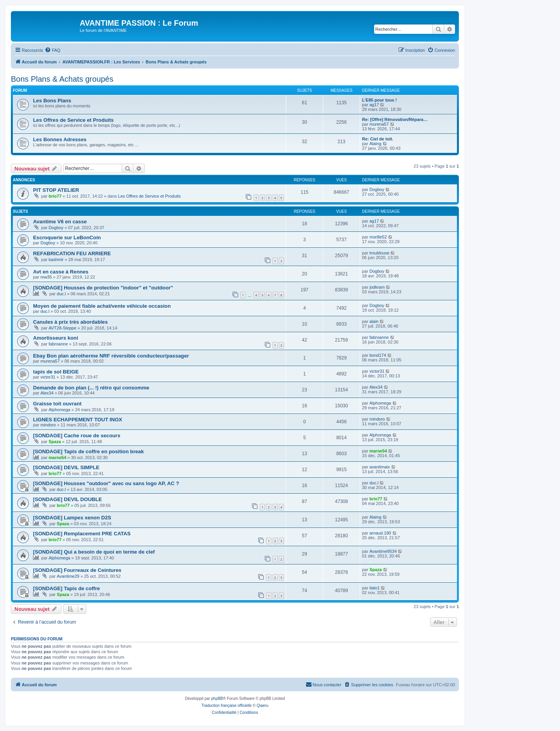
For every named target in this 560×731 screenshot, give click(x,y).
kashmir (56, 259)
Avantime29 (68, 576)
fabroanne (58, 344)
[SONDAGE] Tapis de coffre (66, 588)
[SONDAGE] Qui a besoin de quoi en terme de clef (94, 552)
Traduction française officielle (227, 706)
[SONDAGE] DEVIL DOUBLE (67, 499)
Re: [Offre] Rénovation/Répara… (395, 119)
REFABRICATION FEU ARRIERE (72, 253)
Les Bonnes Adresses (60, 139)
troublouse (379, 253)
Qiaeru (262, 706)
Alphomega (59, 410)
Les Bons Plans (52, 101)
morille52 (378, 237)
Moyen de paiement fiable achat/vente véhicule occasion (102, 306)
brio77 (55, 196)
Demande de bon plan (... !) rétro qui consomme (91, 388)
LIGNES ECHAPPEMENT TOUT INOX (78, 420)
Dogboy (377, 189)
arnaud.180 (380, 533)
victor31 (48, 377)
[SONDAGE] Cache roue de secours (77, 436)
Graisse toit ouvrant (57, 404)
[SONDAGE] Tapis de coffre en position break (88, 451)
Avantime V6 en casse (60, 222)
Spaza (55, 442)
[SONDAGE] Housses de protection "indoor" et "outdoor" (103, 288)
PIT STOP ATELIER (56, 190)
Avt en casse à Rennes (61, 272)
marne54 (57, 458)
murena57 (379, 124)
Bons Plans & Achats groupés (62, 79)
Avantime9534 (383, 551)
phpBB (217, 699)
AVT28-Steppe (62, 328)
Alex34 (47, 393)
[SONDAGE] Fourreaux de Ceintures (77, 570)
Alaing (375, 144)
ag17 (374, 105)
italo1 (374, 588)
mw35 (46, 277)
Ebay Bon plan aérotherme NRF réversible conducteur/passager (111, 356)
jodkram (377, 287)
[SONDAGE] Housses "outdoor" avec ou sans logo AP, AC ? (106, 483)
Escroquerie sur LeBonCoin (67, 238)
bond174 (378, 355)
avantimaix (380, 467)
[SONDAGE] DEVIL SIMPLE (66, 467)
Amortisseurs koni (56, 338)
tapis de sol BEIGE (56, 372)
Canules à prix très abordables (70, 322)
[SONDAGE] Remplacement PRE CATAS (82, 534)
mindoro (48, 425)
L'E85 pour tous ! (379, 100)
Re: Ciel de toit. (378, 139)
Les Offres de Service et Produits (73, 120)
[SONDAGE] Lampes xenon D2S (72, 518)
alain (374, 321)
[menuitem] (52, 50)
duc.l (61, 294)
